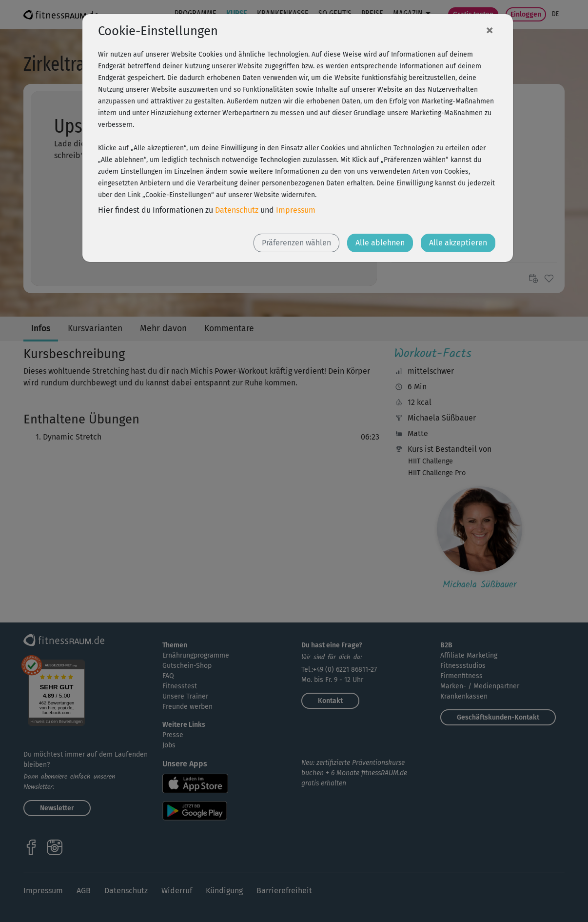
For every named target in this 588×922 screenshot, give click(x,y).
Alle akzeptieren (458, 243)
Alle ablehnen (380, 243)
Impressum (296, 210)
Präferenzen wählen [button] (296, 243)
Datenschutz (237, 210)
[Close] (490, 30)
